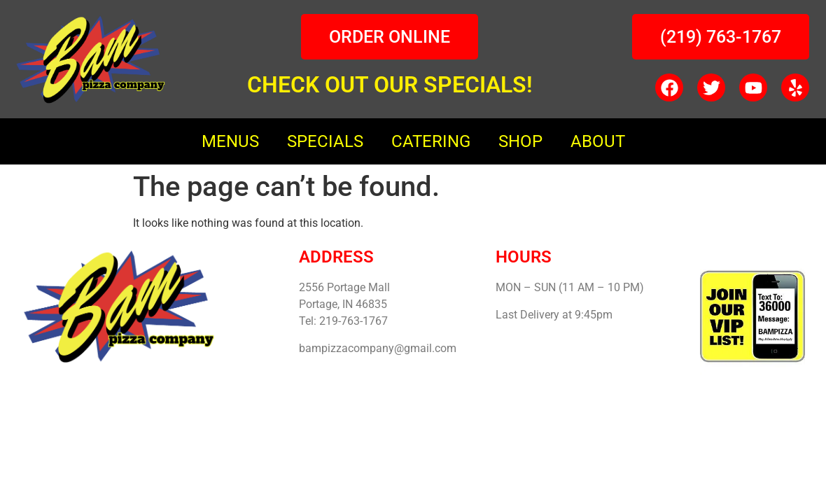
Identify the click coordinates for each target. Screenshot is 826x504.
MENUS (230, 141)
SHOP (520, 141)
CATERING (431, 141)
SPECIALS (325, 141)
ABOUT (598, 141)
